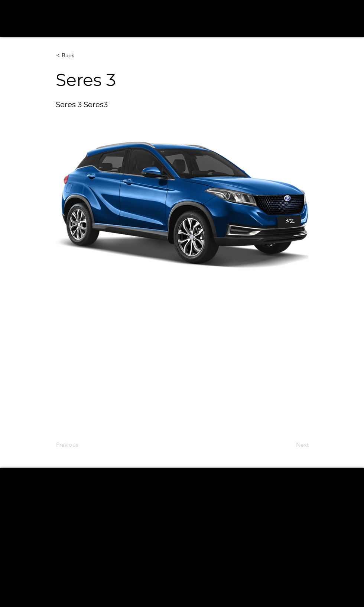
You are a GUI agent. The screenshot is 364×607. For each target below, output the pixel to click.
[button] (81, 55)
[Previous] (81, 445)
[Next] (290, 445)
